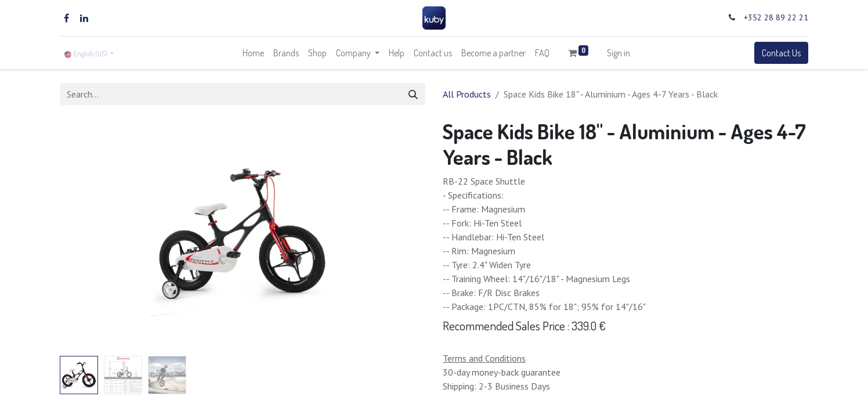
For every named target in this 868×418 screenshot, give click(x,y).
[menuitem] (253, 53)
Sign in (619, 53)
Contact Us (781, 53)
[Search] (413, 94)
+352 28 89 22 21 (776, 17)
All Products (467, 94)
